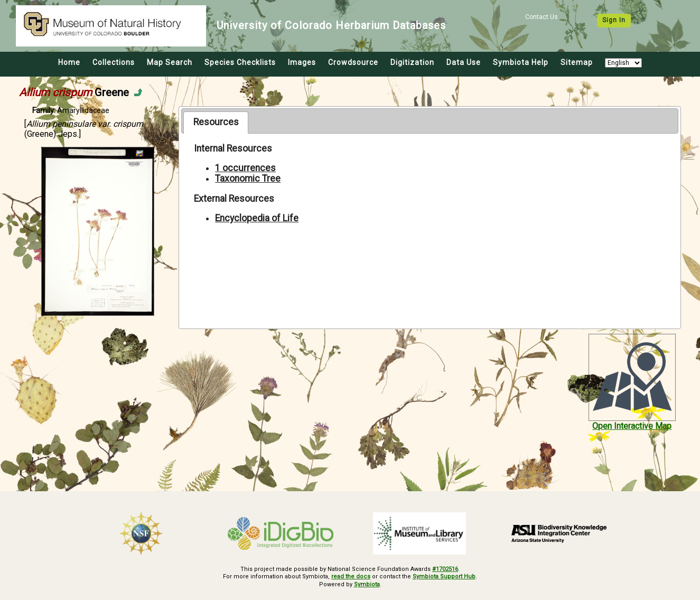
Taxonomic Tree (248, 179)
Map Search (170, 62)
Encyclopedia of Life (257, 218)
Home (69, 62)
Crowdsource (353, 62)
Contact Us (542, 17)
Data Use (464, 62)
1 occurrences (245, 168)
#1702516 (445, 569)
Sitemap (577, 62)
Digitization (412, 62)
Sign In (614, 20)
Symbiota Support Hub (444, 576)
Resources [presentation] (216, 122)
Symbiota (367, 584)
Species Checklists (240, 62)
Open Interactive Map (632, 426)
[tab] (216, 123)
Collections (114, 62)
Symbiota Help (521, 62)
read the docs (351, 576)
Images (302, 62)
